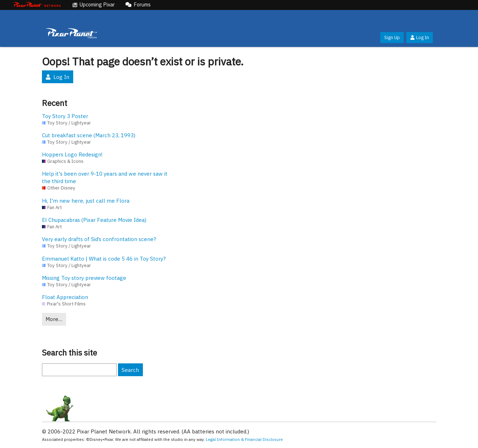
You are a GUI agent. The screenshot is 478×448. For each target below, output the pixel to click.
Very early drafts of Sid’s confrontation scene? (99, 239)
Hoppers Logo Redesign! (72, 154)
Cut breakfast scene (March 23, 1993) (89, 135)
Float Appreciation (65, 297)
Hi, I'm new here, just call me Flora (86, 201)
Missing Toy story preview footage (84, 278)
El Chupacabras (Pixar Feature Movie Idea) (94, 220)
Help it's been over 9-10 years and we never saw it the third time (105, 177)
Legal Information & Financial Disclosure (244, 439)
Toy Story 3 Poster (65, 116)
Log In (419, 38)
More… (54, 319)
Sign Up (392, 38)
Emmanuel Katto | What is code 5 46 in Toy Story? (104, 259)
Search (130, 370)
